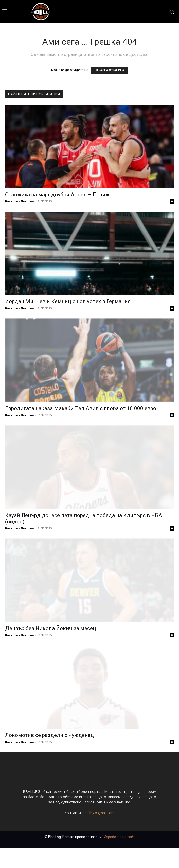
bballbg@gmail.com (99, 832)
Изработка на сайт (119, 856)
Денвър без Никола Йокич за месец (51, 628)
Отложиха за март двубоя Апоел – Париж (57, 195)
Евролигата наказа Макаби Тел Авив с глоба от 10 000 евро (81, 408)
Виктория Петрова (20, 201)
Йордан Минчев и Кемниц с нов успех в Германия (68, 301)
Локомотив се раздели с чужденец (49, 735)
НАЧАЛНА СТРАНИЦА (109, 70)
